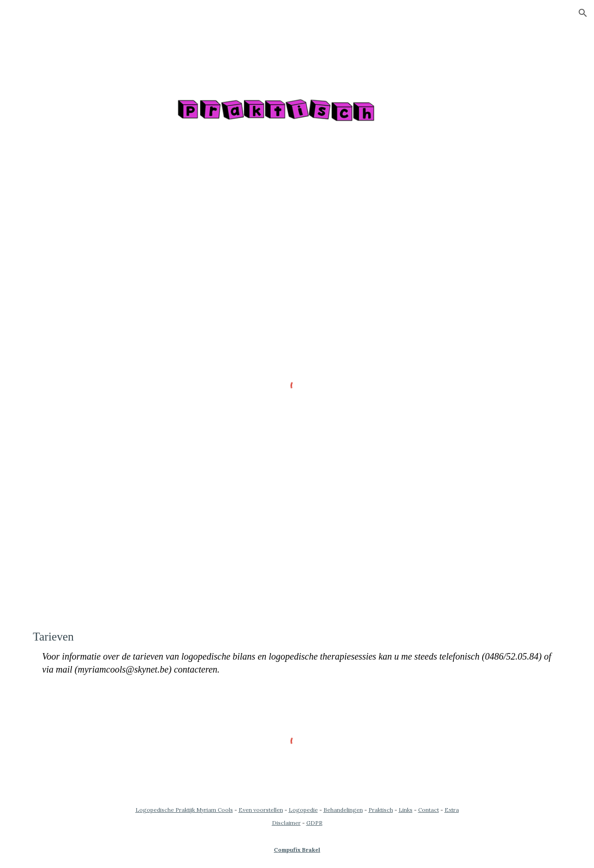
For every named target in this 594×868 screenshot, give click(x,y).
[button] (583, 13)
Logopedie (303, 810)
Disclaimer (286, 823)
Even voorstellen (261, 810)
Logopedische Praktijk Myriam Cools (184, 810)
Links (406, 810)
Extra (452, 810)
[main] (297, 652)
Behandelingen (343, 810)
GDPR (314, 823)
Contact (429, 810)
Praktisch (381, 810)
